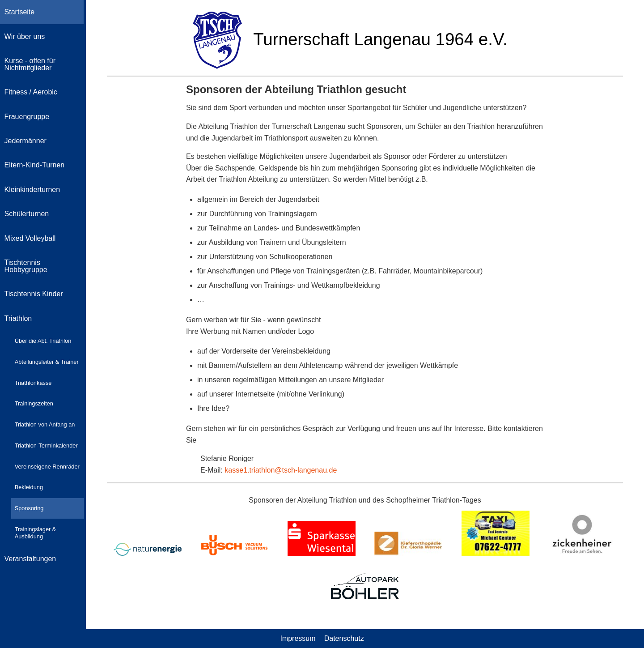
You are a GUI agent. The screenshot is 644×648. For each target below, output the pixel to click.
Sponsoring (29, 508)
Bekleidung (29, 487)
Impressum (298, 638)
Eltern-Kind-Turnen (35, 165)
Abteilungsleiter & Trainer (47, 362)
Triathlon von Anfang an (45, 424)
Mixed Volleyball (30, 238)
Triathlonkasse (33, 383)
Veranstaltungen (30, 559)
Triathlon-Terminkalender (46, 445)
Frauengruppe (27, 117)
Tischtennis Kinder (34, 294)
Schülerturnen (27, 214)
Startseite (20, 12)
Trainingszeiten (34, 403)
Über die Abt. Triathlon (43, 341)
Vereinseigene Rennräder (47, 467)
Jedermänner (25, 141)
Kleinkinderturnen (32, 190)
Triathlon (18, 318)
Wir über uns (25, 36)
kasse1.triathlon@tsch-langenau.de (281, 470)
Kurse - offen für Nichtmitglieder (30, 64)
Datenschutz (344, 638)
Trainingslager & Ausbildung (36, 533)
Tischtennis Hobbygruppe (26, 266)
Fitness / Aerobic (31, 92)
